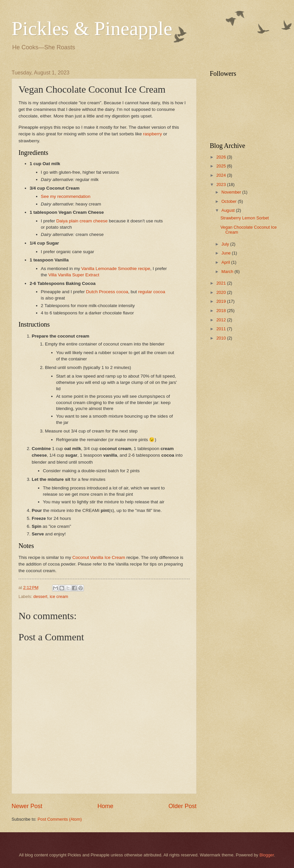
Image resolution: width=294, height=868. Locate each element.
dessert (40, 596)
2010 (222, 338)
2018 (222, 311)
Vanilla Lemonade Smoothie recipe (116, 269)
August (229, 210)
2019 (222, 301)
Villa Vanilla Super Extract (74, 275)
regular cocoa (152, 292)
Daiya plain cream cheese (82, 221)
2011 (222, 329)
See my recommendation (66, 196)
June (227, 253)
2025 (222, 166)
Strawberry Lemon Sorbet (245, 218)
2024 (222, 175)
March (228, 272)
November (232, 192)
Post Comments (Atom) (60, 819)
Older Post (183, 806)
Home (105, 806)
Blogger (267, 855)
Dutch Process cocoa (107, 292)
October (229, 201)
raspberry (152, 134)
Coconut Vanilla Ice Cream (99, 557)
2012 (222, 320)
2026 (222, 157)
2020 (222, 292)
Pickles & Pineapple (92, 28)
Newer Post (27, 806)
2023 (222, 184)
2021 (222, 283)
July (226, 244)
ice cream (59, 596)
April (226, 262)
